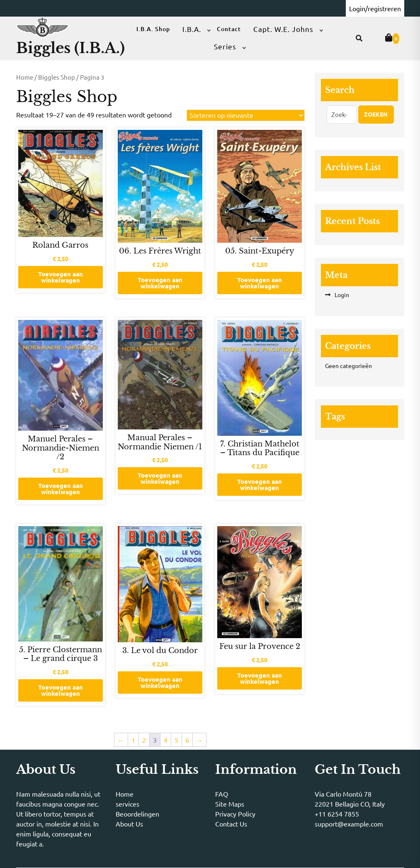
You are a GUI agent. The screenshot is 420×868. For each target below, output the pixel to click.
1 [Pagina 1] (133, 740)
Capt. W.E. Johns (283, 29)
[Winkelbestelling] (246, 115)
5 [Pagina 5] (176, 740)
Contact (229, 29)
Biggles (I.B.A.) (70, 48)
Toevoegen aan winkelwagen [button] (61, 277)
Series (225, 46)
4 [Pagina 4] (166, 740)
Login (342, 295)
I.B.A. (192, 29)
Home (25, 77)
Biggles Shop (57, 77)
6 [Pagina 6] (187, 740)
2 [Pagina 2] (144, 740)
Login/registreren (375, 8)
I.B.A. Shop (153, 29)
